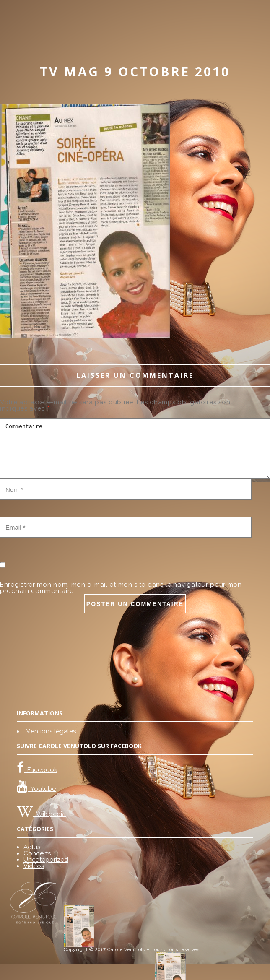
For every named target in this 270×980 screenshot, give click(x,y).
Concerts (37, 853)
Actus (32, 847)
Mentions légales (51, 731)
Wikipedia (49, 814)
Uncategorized (46, 860)
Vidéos (34, 866)
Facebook (41, 770)
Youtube (42, 789)
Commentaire (135, 448)
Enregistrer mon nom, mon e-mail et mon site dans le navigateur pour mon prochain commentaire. (121, 588)
